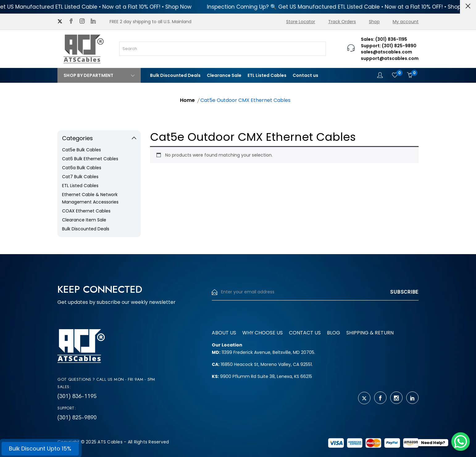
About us (224, 333)
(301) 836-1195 (77, 396)
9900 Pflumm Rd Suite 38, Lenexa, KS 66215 (262, 376)
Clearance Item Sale (84, 220)
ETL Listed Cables (267, 75)
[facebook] (71, 22)
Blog (334, 333)
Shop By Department (99, 75)
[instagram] (82, 22)
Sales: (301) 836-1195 (384, 39)
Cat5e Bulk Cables (81, 150)
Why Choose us (263, 333)
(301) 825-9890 (77, 417)
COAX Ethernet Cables (86, 211)
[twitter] (60, 22)
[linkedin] (93, 22)
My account (406, 22)
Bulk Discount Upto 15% (40, 449)
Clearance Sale (224, 75)
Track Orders (342, 22)
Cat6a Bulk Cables (82, 168)
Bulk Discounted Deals (175, 75)
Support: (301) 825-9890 (389, 46)
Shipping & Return (370, 333)
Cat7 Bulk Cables (80, 177)
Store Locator (301, 22)
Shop (374, 22)
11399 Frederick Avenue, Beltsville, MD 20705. (263, 352)
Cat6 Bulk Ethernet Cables (90, 159)
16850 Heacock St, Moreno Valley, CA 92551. (262, 364)
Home (187, 100)
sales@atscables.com (386, 52)
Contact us (305, 75)
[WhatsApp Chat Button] (461, 442)
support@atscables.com (390, 58)
